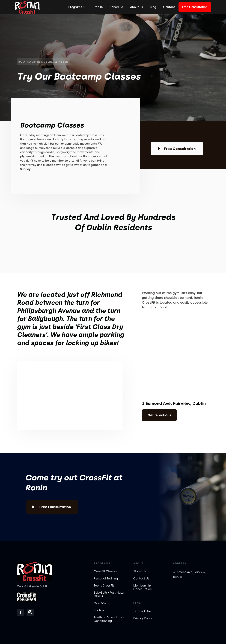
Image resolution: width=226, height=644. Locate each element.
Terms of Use (142, 611)
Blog (153, 7)
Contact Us (141, 578)
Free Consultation (195, 7)
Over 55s (100, 603)
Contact (169, 7)
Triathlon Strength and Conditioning (109, 619)
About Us (136, 7)
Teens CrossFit (104, 586)
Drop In (98, 7)
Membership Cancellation (142, 587)
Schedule (116, 7)
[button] (76, 7)
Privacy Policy (143, 618)
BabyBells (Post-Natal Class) (109, 594)
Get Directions (159, 415)
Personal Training (106, 578)
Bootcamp (101, 610)
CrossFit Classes (105, 571)
